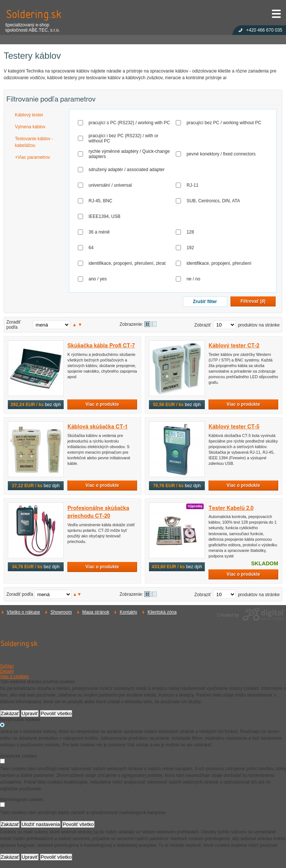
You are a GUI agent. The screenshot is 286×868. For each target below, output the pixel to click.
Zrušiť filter (205, 302)
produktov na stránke (259, 325)
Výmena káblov (30, 127)
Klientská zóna (162, 612)
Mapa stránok (96, 612)
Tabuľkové (154, 324)
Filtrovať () (253, 301)
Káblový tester (29, 115)
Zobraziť (203, 325)
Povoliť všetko (56, 713)
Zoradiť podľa (14, 325)
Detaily (7, 671)
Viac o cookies (14, 676)
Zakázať (10, 713)
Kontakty (128, 612)
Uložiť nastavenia (41, 824)
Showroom (61, 612)
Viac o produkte (102, 404)
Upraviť (30, 713)
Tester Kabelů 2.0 (231, 508)
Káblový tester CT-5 (234, 427)
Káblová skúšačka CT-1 (98, 427)
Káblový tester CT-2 (234, 346)
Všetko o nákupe (23, 612)
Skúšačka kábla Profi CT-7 (101, 346)
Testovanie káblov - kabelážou (34, 142)
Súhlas (7, 666)
